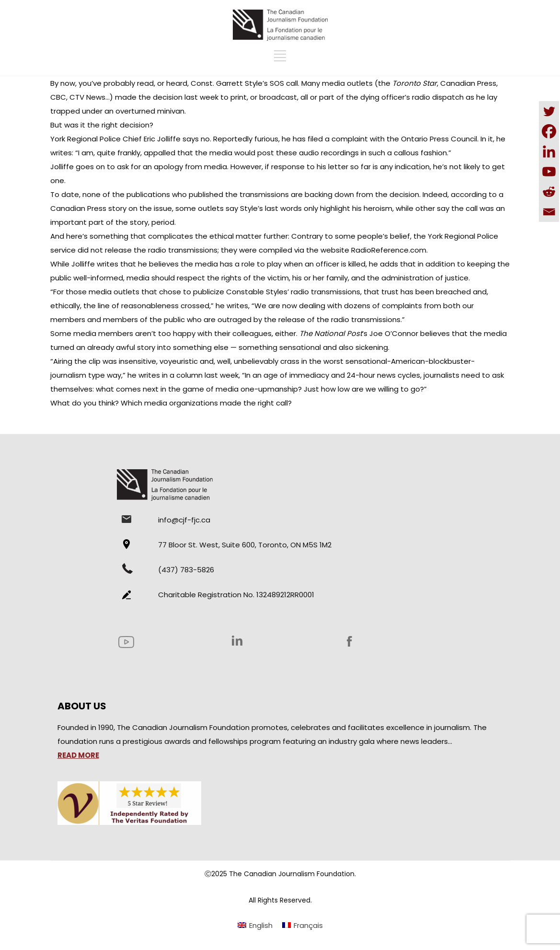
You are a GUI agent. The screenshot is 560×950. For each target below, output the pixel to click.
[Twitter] (549, 111)
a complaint (346, 139)
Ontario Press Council (439, 139)
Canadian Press (79, 208)
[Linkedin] (549, 151)
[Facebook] (549, 131)
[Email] (549, 212)
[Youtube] (549, 172)
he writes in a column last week (183, 375)
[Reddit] (549, 192)
